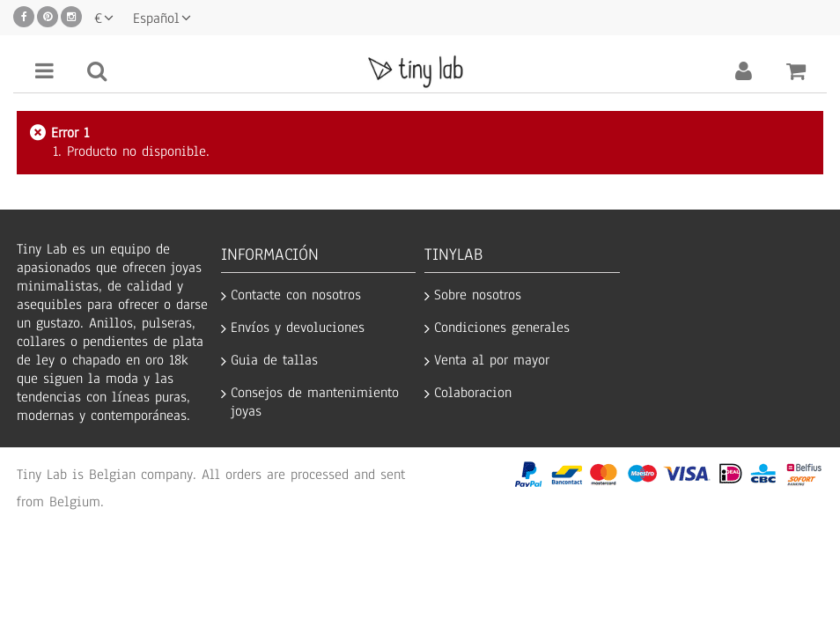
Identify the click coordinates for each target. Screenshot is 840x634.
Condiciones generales (502, 328)
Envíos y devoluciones (298, 328)
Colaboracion (473, 393)
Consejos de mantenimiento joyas (315, 402)
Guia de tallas (274, 361)
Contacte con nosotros (296, 295)
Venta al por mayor (492, 361)
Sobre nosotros (478, 295)
